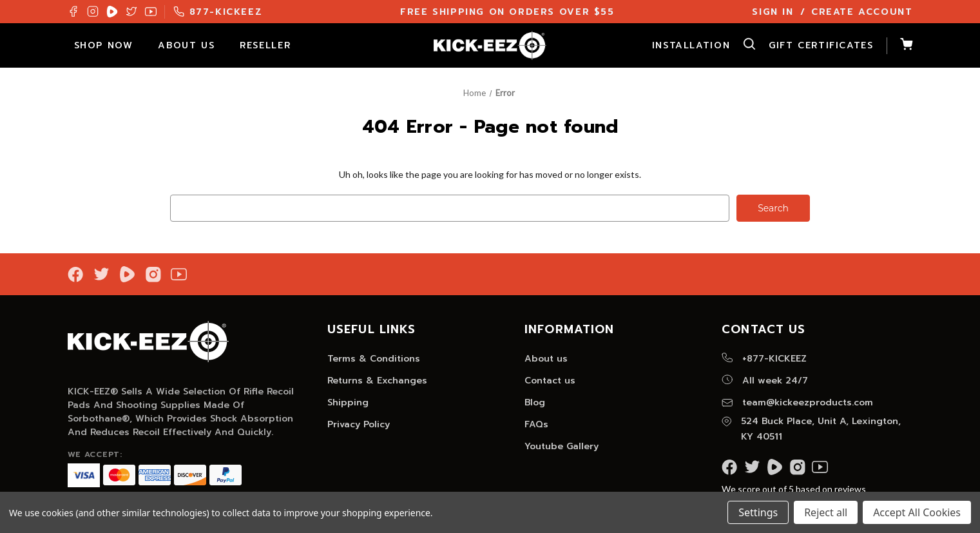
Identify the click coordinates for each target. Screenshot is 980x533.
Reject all (826, 512)
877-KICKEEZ (218, 12)
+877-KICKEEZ (764, 359)
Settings (758, 512)
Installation (691, 45)
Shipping (348, 402)
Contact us (550, 381)
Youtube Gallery (562, 446)
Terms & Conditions (374, 359)
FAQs (536, 424)
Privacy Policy (359, 424)
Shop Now (110, 45)
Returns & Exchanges (377, 381)
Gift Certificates (821, 45)
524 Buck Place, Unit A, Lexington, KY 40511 (811, 429)
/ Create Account (857, 12)
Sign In (773, 12)
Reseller (271, 45)
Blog (535, 402)
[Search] (743, 46)
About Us (192, 45)
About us (546, 359)
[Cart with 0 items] (900, 46)
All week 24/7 (765, 381)
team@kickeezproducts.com (797, 402)
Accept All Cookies (917, 512)
